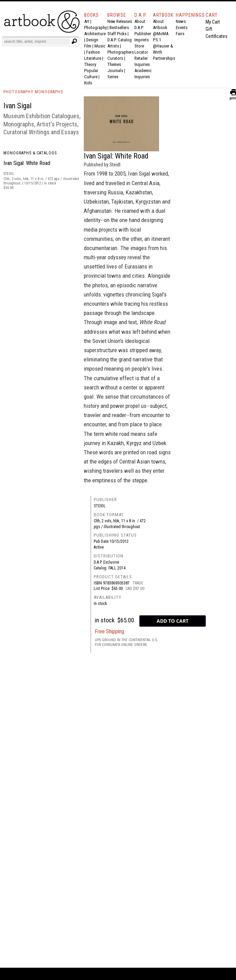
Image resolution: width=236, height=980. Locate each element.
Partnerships (164, 58)
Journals (115, 71)
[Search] (37, 41)
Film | (89, 46)
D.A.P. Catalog (120, 40)
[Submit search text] (74, 41)
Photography (95, 27)
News (181, 21)
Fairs (180, 34)
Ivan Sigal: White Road (27, 163)
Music (100, 46)
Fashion (93, 52)
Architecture (95, 34)
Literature (93, 58)
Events (182, 27)
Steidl (100, 506)
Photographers (121, 52)
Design (92, 40)
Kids (88, 83)
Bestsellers (119, 27)
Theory (90, 64)
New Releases (120, 21)
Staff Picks (117, 34)
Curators (115, 58)
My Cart (213, 22)
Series (113, 77)
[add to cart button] (173, 621)
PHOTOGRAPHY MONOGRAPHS (33, 92)
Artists (113, 46)
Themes (114, 64)
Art (87, 21)
